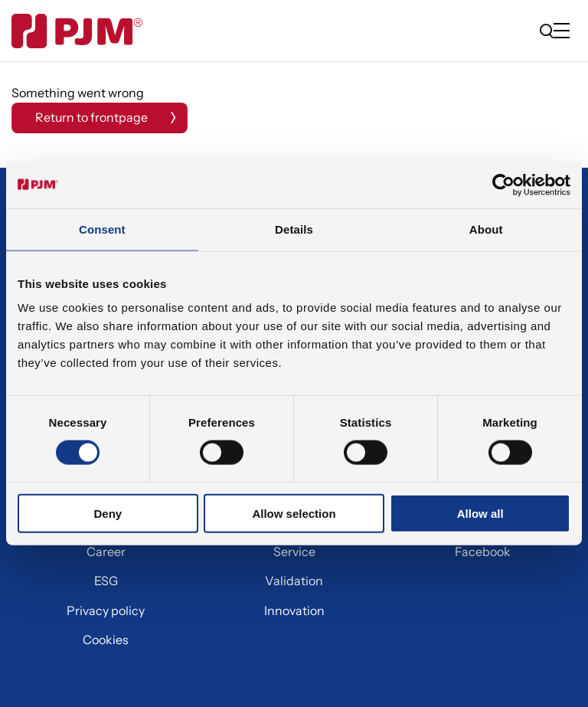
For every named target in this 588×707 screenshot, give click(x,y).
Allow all (480, 514)
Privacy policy (106, 610)
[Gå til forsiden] (77, 31)
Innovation (294, 610)
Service (294, 552)
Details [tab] (294, 229)
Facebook (483, 552)
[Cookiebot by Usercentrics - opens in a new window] (503, 185)
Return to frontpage (91, 117)
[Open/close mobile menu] (565, 32)
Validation (294, 581)
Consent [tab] (102, 229)
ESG (106, 581)
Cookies (106, 640)
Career (106, 552)
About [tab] (486, 229)
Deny (108, 514)
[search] (547, 31)
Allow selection (294, 514)
